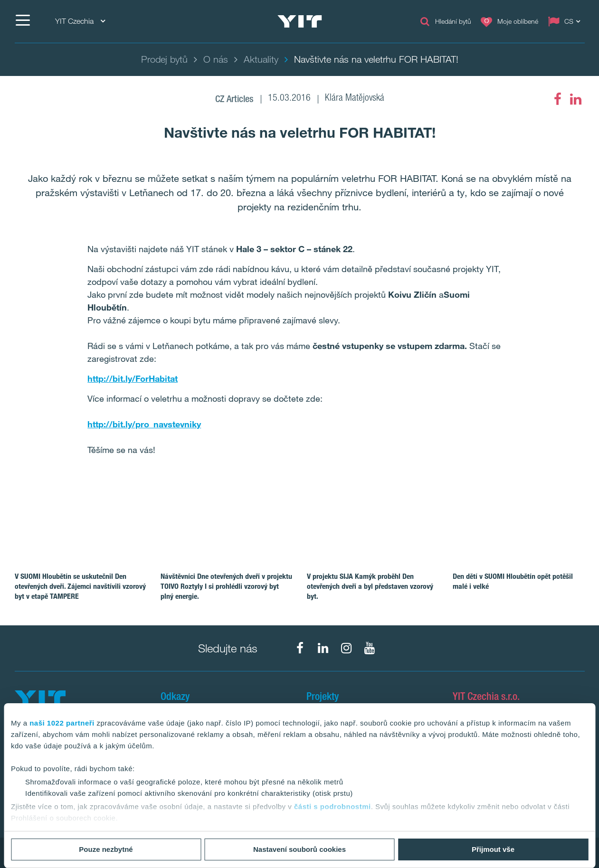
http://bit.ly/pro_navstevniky (144, 424)
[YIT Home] (300, 21)
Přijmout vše (493, 849)
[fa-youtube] (370, 648)
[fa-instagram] (346, 648)
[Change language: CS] (566, 21)
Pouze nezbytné (106, 849)
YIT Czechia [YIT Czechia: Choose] (80, 21)
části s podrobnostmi (333, 807)
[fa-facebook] (558, 99)
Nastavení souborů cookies (299, 849)
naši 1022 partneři (62, 723)
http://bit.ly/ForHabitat (133, 378)
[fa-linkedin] (576, 99)
